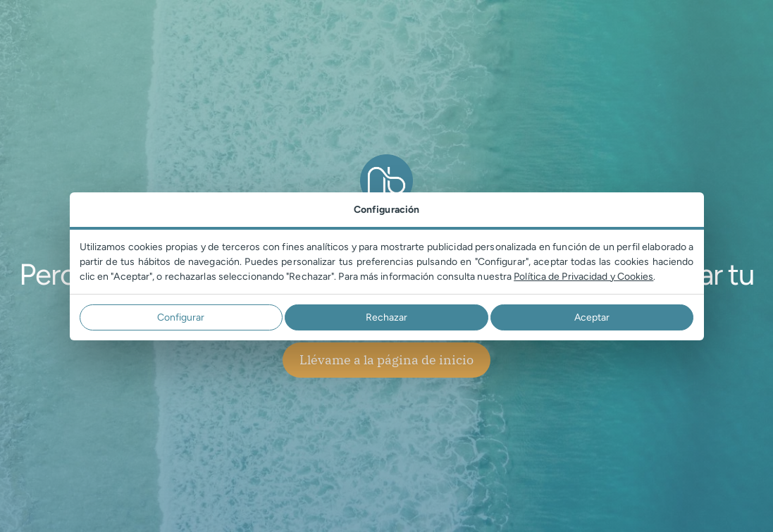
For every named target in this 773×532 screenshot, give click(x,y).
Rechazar (386, 317)
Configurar (181, 317)
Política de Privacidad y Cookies (583, 277)
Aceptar (592, 317)
